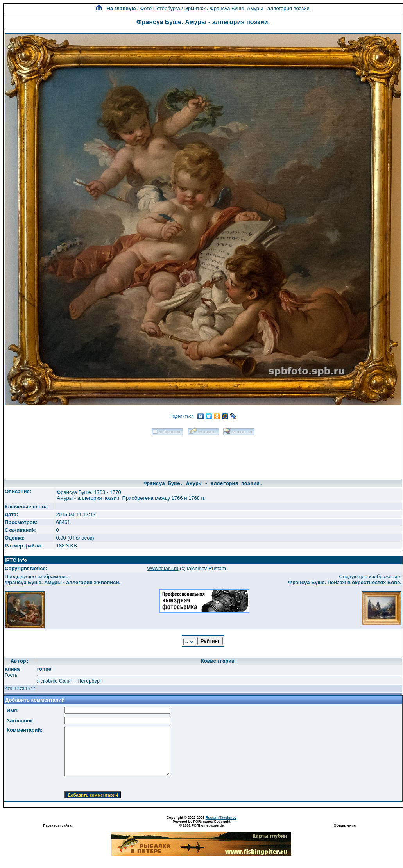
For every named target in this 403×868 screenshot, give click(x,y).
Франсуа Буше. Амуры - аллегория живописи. (63, 582)
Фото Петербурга (160, 8)
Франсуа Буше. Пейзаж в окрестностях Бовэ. (345, 582)
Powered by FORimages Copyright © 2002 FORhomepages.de (201, 823)
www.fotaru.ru (163, 568)
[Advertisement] (203, 454)
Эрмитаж (195, 8)
